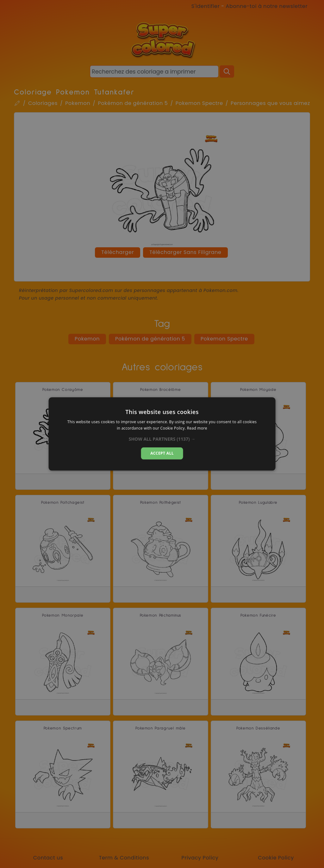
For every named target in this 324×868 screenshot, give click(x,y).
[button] (162, 439)
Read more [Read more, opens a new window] (197, 428)
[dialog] (162, 434)
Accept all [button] (162, 453)
